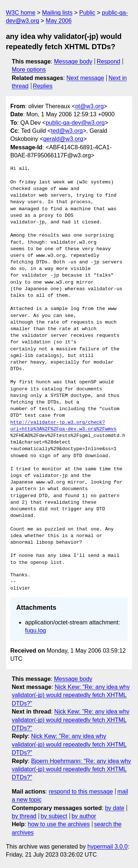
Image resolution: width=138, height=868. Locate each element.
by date (114, 808)
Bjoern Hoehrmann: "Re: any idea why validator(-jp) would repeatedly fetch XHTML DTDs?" (71, 769)
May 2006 (59, 21)
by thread (24, 816)
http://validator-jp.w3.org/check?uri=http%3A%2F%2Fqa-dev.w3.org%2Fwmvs (63, 426)
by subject (54, 816)
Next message (85, 78)
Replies (43, 86)
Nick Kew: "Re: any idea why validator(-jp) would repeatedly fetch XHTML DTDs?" (71, 695)
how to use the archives (59, 824)
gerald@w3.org (63, 139)
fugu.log (36, 630)
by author (84, 816)
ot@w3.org (89, 106)
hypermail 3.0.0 (107, 847)
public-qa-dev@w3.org (75, 123)
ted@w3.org (67, 131)
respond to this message (81, 792)
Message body (73, 61)
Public (87, 13)
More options (29, 70)
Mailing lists (57, 13)
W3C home (21, 13)
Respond (109, 61)
